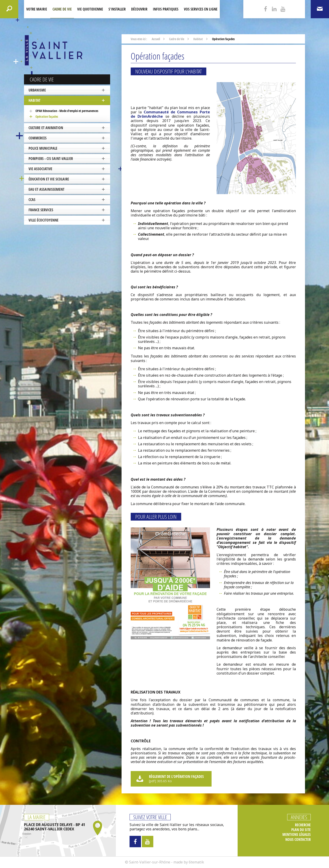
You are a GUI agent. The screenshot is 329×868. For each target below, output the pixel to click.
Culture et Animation (46, 128)
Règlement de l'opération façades (171, 779)
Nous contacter (298, 840)
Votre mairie (37, 9)
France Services (41, 210)
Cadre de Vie (62, 9)
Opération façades (47, 116)
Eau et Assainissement (46, 189)
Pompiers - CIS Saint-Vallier (51, 159)
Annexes (299, 817)
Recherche (303, 825)
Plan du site (301, 830)
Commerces (38, 138)
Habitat (34, 100)
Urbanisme (37, 90)
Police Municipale (43, 148)
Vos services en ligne (201, 9)
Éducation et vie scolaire (49, 179)
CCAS (32, 200)
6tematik (196, 862)
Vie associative (40, 169)
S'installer (117, 9)
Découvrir (139, 9)
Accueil (156, 39)
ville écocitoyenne (44, 220)
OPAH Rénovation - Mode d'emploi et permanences (67, 111)
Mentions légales (297, 835)
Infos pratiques (166, 9)
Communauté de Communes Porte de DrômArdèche (170, 114)
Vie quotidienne (90, 9)
